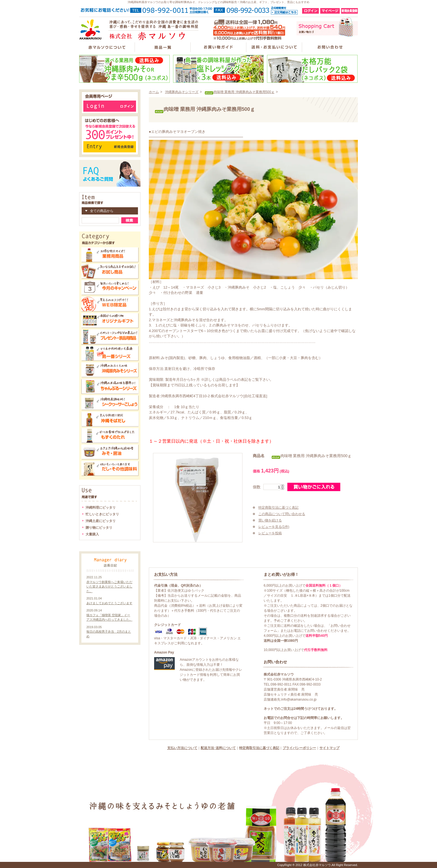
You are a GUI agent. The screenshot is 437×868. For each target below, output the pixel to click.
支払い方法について (182, 748)
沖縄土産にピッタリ (101, 521)
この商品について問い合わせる (282, 514)
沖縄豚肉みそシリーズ (182, 92)
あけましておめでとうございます (109, 603)
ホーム (154, 92)
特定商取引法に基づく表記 (278, 508)
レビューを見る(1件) (274, 527)
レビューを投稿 (270, 533)
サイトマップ (329, 748)
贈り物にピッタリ (99, 528)
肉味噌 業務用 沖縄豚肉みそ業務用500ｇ (240, 92)
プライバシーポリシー (299, 748)
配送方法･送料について (218, 748)
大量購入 (92, 534)
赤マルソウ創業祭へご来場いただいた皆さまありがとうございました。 (109, 587)
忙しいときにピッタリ (102, 514)
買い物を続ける (270, 520)
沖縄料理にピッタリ (101, 508)
